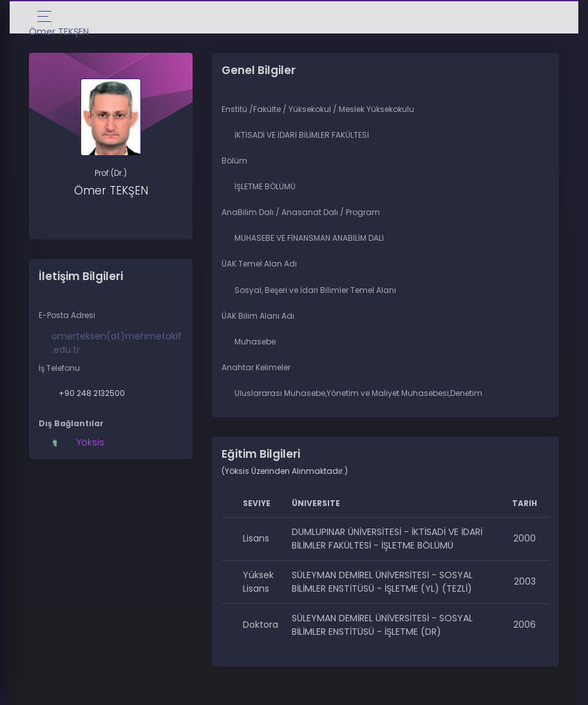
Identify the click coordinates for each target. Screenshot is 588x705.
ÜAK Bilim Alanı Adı (258, 316)
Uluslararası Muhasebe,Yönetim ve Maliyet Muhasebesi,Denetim (358, 393)
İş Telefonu (59, 368)
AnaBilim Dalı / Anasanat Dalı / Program (301, 212)
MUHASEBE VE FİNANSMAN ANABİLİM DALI (309, 238)
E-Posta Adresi (67, 315)
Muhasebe (255, 342)
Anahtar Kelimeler (256, 367)
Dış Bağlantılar (71, 423)
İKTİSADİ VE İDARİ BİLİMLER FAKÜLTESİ (302, 135)
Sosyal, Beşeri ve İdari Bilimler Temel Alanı (315, 290)
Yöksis (90, 442)
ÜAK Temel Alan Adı (259, 264)
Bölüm (234, 161)
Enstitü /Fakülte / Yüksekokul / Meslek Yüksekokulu (318, 109)
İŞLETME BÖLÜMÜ (265, 186)
